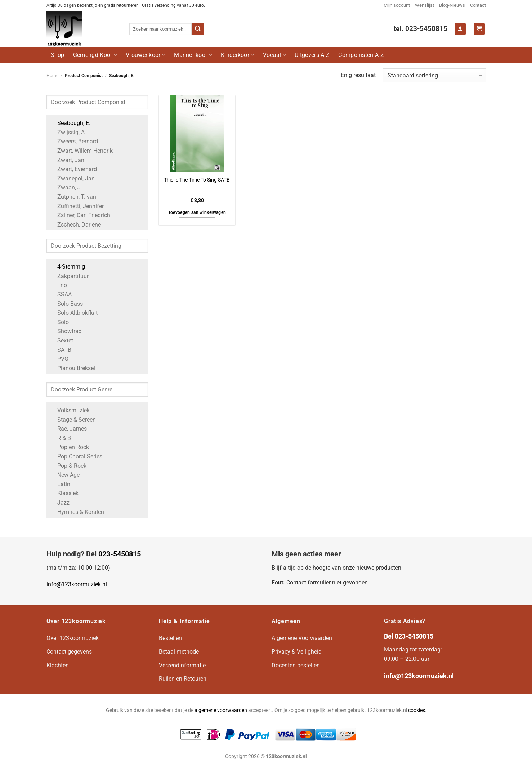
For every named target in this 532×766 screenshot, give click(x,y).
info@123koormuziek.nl (77, 584)
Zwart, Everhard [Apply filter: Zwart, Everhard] (73, 169)
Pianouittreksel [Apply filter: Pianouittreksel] (73, 368)
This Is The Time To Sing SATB (197, 180)
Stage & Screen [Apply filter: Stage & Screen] (73, 420)
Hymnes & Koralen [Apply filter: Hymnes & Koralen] (77, 512)
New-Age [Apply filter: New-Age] (65, 475)
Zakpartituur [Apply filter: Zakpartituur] (69, 276)
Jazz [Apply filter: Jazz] (60, 503)
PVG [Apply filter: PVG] (59, 359)
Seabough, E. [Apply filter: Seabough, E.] (70, 123)
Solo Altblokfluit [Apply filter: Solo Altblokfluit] (74, 313)
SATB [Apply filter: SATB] (61, 350)
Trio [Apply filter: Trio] (59, 285)
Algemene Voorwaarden (302, 638)
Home (52, 76)
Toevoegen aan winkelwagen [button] (197, 212)
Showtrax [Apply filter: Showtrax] (66, 331)
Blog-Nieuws (452, 5)
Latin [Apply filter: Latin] (60, 484)
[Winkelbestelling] (434, 75)
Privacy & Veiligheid (297, 652)
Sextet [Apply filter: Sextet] (62, 341)
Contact (478, 5)
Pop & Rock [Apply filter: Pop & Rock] (68, 466)
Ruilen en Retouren (183, 679)
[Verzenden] (198, 29)
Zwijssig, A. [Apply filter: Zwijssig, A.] (68, 132)
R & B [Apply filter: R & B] (61, 438)
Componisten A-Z (361, 55)
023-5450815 (120, 554)
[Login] (460, 29)
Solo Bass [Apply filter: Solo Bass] (66, 304)
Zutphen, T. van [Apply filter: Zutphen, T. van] (73, 197)
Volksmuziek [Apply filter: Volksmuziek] (70, 410)
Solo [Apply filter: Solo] (59, 322)
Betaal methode (179, 652)
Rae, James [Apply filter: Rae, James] (68, 429)
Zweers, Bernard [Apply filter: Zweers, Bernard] (74, 141)
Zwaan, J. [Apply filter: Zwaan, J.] (66, 187)
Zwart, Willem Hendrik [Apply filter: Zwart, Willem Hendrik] (81, 151)
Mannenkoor (193, 55)
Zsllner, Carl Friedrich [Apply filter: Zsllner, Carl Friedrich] (80, 215)
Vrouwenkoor (146, 55)
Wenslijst (424, 5)
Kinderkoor (238, 55)
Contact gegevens (69, 652)
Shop (58, 55)
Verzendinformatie (182, 665)
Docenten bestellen (296, 665)
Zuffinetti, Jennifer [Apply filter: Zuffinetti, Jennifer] (77, 206)
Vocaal (274, 55)
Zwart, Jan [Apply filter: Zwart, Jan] (67, 160)
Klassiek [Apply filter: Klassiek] (64, 493)
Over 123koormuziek (73, 638)
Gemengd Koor (95, 55)
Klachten (58, 665)
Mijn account (397, 5)
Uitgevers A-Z (312, 55)
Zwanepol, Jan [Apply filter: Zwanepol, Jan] (72, 178)
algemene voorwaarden (221, 710)
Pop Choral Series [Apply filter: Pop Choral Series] (76, 456)
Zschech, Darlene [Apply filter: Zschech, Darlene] (75, 225)
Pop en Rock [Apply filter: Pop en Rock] (70, 447)
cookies (417, 710)
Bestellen (170, 638)
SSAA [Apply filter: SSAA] (61, 294)
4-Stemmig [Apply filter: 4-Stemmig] (68, 267)
